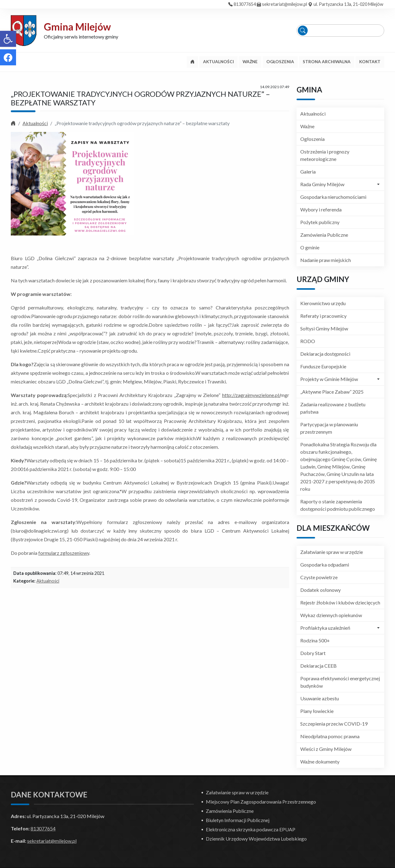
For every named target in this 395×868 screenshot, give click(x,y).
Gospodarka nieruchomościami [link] (333, 197)
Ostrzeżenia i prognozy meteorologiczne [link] (325, 155)
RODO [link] (308, 341)
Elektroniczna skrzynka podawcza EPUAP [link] (251, 829)
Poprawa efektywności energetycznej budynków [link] (340, 682)
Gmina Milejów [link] (77, 27)
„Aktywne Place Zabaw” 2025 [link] (332, 392)
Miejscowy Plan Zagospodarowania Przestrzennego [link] (261, 802)
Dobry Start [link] (313, 653)
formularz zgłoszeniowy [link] (64, 553)
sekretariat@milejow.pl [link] (285, 4)
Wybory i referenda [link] (321, 209)
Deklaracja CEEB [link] (318, 666)
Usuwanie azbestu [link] (320, 698)
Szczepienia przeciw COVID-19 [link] (334, 724)
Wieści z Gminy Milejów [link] (326, 749)
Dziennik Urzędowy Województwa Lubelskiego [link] (256, 839)
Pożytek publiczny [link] (320, 222)
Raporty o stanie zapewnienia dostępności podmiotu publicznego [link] (338, 505)
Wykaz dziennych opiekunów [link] (331, 615)
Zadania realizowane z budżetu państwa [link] (333, 408)
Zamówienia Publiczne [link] (324, 235)
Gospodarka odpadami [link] (325, 565)
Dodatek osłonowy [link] (320, 590)
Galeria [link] (308, 172)
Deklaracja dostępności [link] (325, 354)
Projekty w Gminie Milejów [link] (329, 379)
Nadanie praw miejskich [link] (326, 260)
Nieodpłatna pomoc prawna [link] (330, 736)
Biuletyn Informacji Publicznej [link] (238, 820)
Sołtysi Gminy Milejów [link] (324, 328)
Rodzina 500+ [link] (315, 640)
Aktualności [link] (35, 123)
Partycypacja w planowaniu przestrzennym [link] (329, 428)
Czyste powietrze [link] (319, 577)
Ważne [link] (307, 126)
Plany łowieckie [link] (317, 711)
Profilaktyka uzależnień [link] (325, 628)
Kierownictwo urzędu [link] (323, 303)
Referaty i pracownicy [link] (323, 316)
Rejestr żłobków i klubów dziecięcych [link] (340, 602)
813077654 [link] (245, 4)
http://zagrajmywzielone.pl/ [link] (251, 395)
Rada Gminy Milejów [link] (322, 184)
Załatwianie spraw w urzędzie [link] (332, 552)
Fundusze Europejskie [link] (323, 366)
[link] (8, 39)
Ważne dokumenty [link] (320, 762)
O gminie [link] (310, 247)
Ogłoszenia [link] (312, 139)
